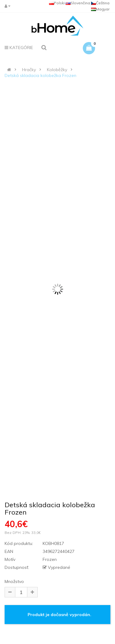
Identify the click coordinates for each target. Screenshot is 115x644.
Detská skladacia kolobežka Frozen (40, 75)
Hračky (29, 70)
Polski (57, 3)
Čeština (100, 3)
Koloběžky (57, 70)
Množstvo (14, 581)
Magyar (100, 9)
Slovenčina (78, 3)
